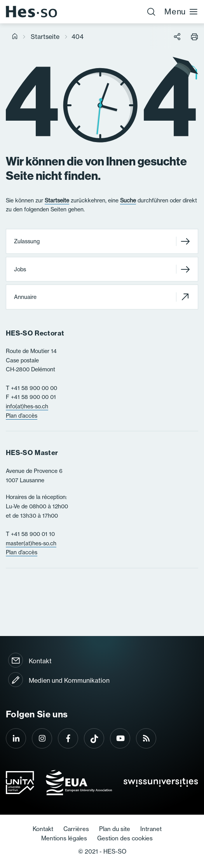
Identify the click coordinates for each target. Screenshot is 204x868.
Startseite (45, 37)
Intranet (151, 829)
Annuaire (102, 297)
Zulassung (102, 242)
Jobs (102, 269)
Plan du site (115, 829)
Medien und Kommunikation (69, 680)
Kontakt (40, 661)
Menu (181, 11)
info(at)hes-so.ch (27, 406)
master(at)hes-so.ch (31, 543)
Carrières (76, 829)
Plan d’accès (22, 416)
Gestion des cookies (125, 838)
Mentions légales (64, 838)
